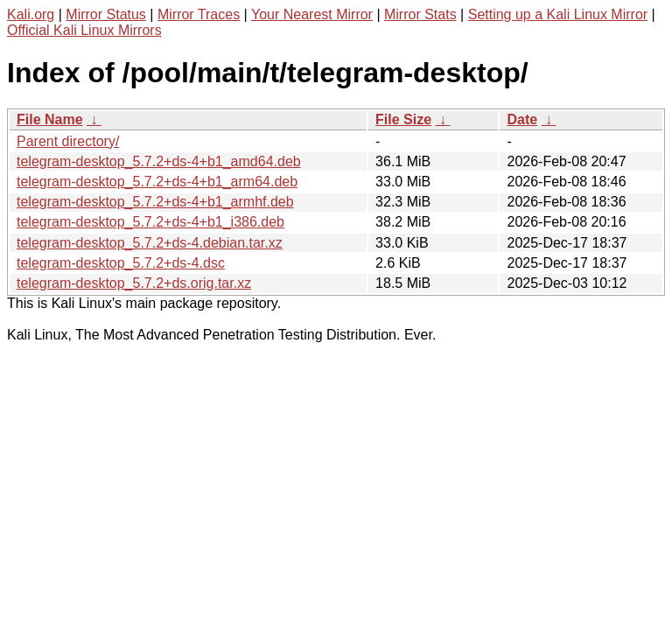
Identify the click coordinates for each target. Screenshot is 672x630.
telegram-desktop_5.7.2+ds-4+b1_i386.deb (150, 222)
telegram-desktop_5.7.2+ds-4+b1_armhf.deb (155, 202)
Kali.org (31, 14)
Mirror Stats (420, 14)
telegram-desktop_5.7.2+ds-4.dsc (121, 263)
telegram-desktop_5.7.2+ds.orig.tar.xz (134, 283)
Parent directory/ (68, 141)
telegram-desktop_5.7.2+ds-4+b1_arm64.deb (157, 182)
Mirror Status (106, 14)
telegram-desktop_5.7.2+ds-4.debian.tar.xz (150, 243)
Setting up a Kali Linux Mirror (558, 14)
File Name (50, 119)
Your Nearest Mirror (312, 14)
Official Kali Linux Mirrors (84, 30)
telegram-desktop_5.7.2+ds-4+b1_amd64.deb (159, 161)
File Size (403, 119)
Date (522, 119)
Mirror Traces (199, 14)
